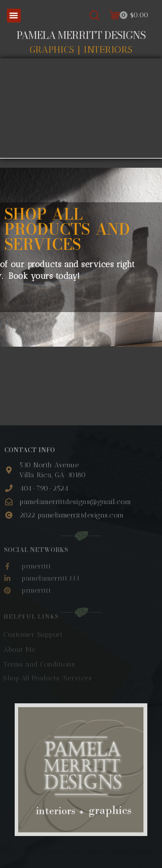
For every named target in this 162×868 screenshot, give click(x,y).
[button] (14, 16)
